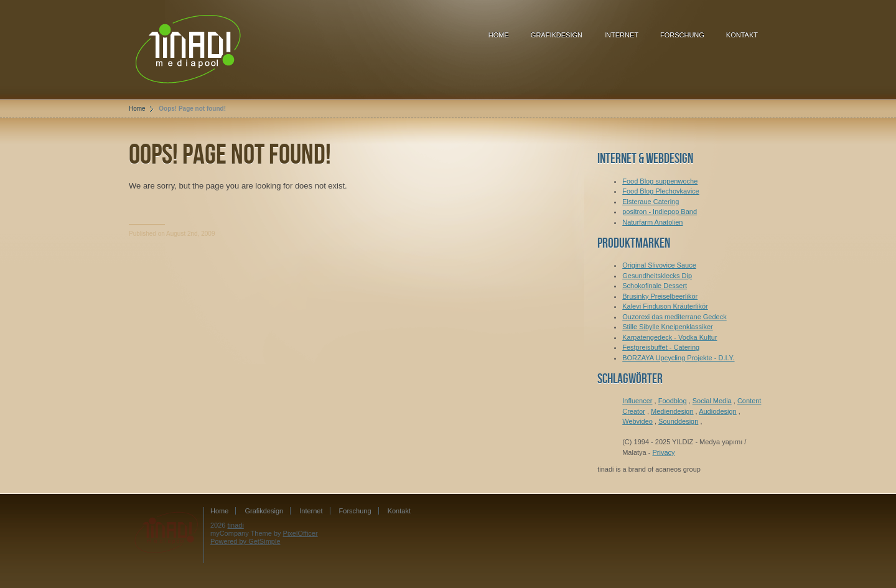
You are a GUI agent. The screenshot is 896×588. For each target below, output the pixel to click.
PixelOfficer (301, 533)
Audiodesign (718, 411)
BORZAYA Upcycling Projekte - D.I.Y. (678, 358)
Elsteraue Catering (651, 202)
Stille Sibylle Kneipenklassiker (668, 327)
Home (499, 35)
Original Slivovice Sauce (659, 265)
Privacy (664, 452)
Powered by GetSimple (245, 541)
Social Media (712, 401)
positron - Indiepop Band (660, 212)
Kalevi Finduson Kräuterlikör (665, 306)
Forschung (682, 35)
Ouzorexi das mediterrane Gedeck (674, 317)
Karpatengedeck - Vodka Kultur (670, 337)
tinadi (236, 525)
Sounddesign (678, 421)
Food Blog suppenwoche (660, 181)
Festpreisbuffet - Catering (661, 347)
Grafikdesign (557, 35)
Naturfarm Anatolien (652, 222)
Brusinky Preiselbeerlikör (660, 296)
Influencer (637, 401)
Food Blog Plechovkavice (661, 191)
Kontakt (742, 35)
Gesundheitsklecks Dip (657, 276)
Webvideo (637, 421)
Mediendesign (672, 411)
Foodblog (673, 401)
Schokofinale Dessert (655, 286)
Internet (621, 35)
